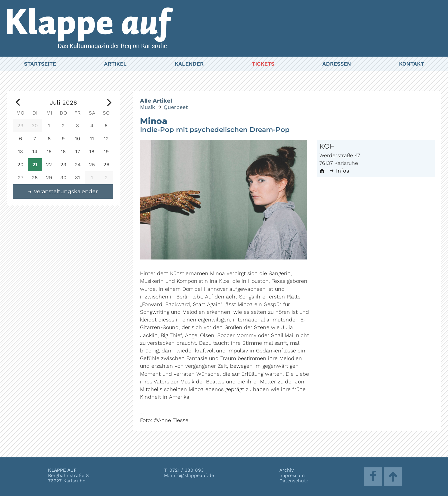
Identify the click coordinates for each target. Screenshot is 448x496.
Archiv (286, 470)
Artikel (115, 64)
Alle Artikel (156, 101)
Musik (147, 107)
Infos (339, 171)
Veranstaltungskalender (63, 191)
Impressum (292, 475)
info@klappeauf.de (192, 475)
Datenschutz (294, 481)
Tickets (263, 64)
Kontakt (411, 64)
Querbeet (176, 107)
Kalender (189, 64)
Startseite (40, 64)
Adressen (337, 64)
